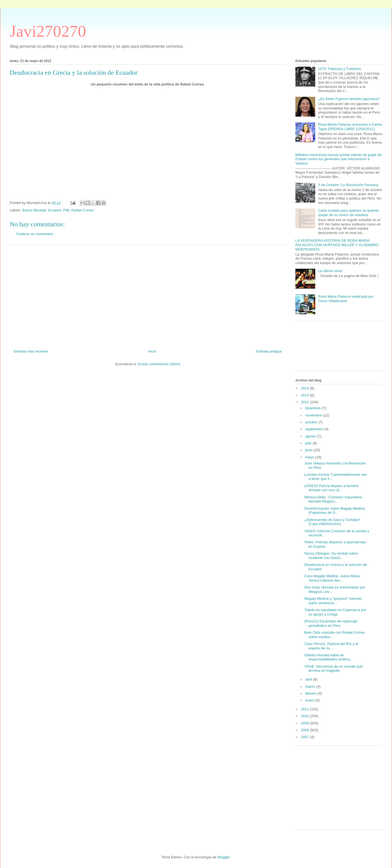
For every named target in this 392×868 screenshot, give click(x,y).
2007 (305, 737)
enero (310, 700)
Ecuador (55, 210)
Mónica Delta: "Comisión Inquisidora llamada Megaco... (333, 499)
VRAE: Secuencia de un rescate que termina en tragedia (333, 669)
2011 (305, 709)
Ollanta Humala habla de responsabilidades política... (328, 657)
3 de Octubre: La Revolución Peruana (348, 185)
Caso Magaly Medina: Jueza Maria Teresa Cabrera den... (332, 578)
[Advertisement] (148, 295)
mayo (310, 457)
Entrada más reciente (31, 351)
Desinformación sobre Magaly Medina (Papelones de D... (334, 511)
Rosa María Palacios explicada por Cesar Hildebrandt (346, 299)
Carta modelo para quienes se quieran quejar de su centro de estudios (349, 213)
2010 (305, 716)
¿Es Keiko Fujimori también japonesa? (349, 99)
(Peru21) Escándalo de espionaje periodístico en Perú (331, 623)
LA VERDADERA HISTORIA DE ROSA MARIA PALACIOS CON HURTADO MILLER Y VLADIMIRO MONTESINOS (337, 245)
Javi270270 (48, 31)
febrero (312, 693)
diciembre (314, 408)
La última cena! (330, 271)
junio (310, 450)
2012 (305, 402)
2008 (305, 730)
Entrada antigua (269, 351)
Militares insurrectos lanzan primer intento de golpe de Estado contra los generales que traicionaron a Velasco (338, 159)
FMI (66, 210)
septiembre (315, 429)
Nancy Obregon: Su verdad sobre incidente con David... (331, 556)
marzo (311, 686)
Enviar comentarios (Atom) (159, 364)
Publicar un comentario (35, 234)
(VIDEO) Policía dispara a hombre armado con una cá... (331, 488)
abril (309, 679)
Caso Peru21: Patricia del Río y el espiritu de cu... (331, 646)
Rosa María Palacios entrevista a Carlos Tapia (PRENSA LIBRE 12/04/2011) (350, 127)
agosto (311, 436)
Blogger (224, 857)
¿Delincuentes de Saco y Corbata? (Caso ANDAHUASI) (332, 522)
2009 (305, 723)
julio (309, 443)
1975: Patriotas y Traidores (339, 69)
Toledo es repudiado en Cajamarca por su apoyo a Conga (335, 612)
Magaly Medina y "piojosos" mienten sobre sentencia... (333, 601)
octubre (312, 422)
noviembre (314, 415)
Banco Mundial (34, 210)
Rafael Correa (82, 210)
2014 (305, 388)
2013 (305, 395)
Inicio (152, 351)
